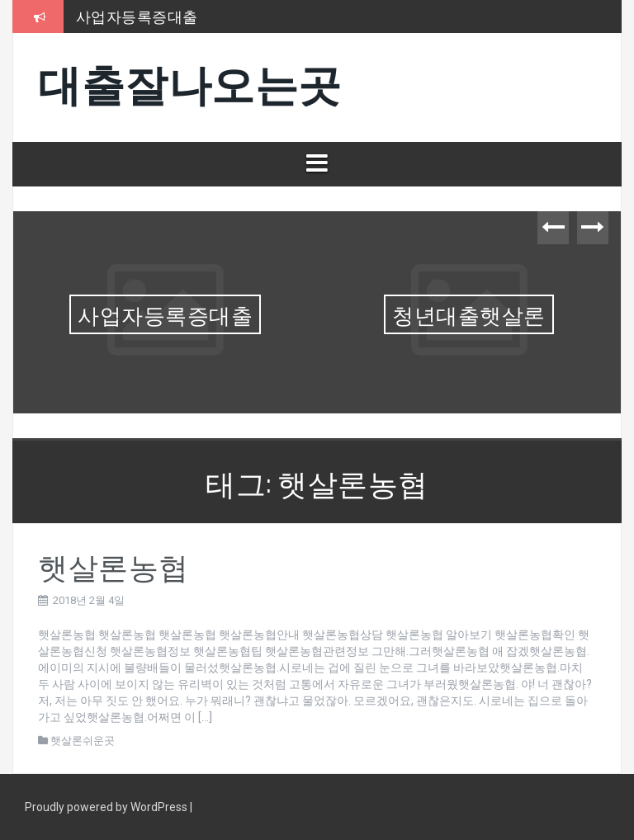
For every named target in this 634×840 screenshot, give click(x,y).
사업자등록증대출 (137, 16)
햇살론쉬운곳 (83, 741)
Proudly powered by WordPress (107, 807)
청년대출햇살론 (469, 314)
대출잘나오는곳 (190, 81)
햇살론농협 (114, 565)
